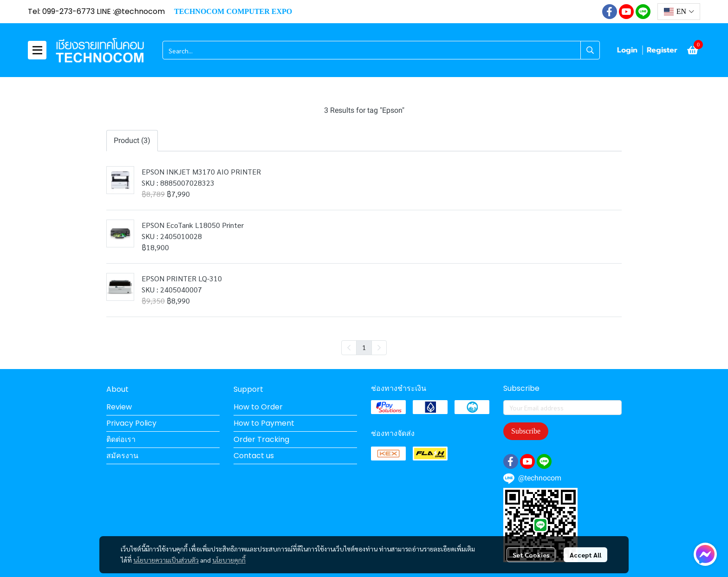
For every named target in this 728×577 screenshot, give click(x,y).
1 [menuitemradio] (364, 347)
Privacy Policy (131, 423)
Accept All (585, 555)
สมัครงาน (122, 456)
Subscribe (526, 431)
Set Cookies (531, 555)
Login (627, 50)
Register (662, 50)
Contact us (254, 456)
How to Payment (264, 423)
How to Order (258, 407)
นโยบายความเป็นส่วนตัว (166, 560)
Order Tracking (261, 439)
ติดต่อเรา (121, 439)
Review (119, 407)
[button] (679, 12)
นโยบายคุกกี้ (229, 560)
